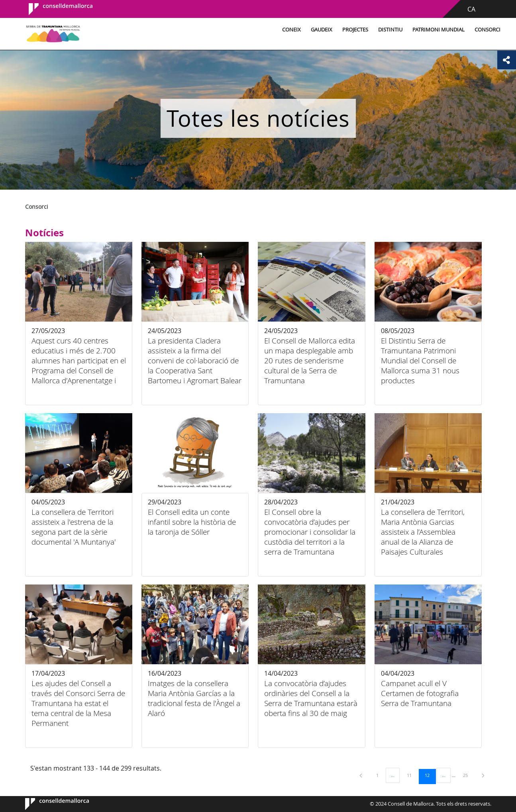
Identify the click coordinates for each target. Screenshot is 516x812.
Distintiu (351, 30)
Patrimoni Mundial (399, 30)
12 (430, 775)
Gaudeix (283, 30)
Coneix (252, 30)
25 (468, 775)
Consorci (448, 30)
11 (412, 775)
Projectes (316, 30)
